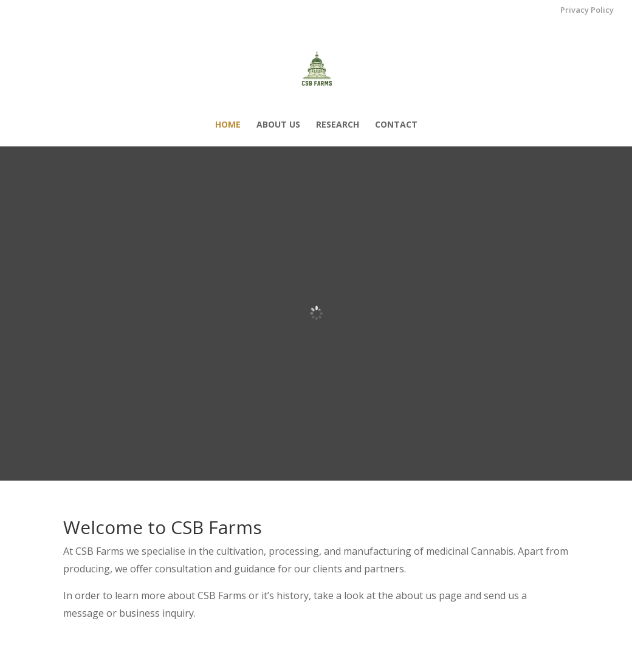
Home (228, 125)
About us (278, 125)
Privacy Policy (587, 11)
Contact (396, 125)
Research (338, 125)
